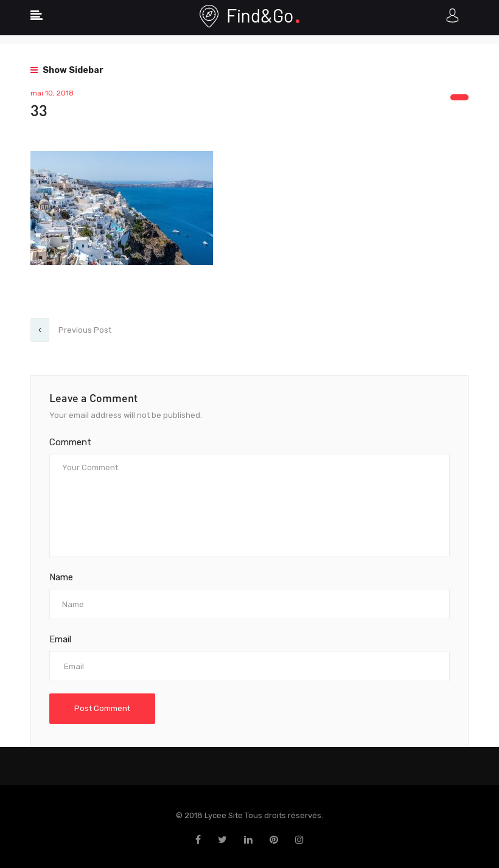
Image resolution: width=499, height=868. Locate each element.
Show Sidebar (67, 70)
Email (60, 639)
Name (61, 577)
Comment (70, 442)
